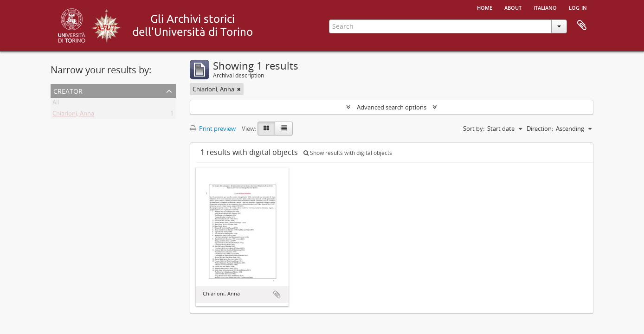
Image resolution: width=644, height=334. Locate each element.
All (56, 104)
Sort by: (474, 128)
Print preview (213, 128)
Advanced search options (392, 107)
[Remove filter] (239, 89)
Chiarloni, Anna (73, 115)
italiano (545, 7)
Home (485, 7)
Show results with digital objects (348, 153)
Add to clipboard (277, 295)
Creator (68, 90)
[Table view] (284, 128)
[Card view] (266, 128)
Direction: (540, 128)
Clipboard (582, 26)
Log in (578, 7)
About (513, 7)
